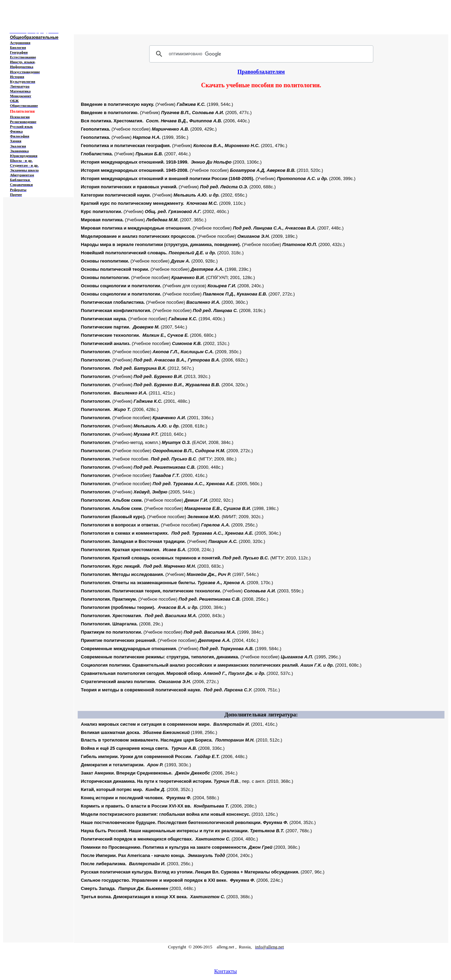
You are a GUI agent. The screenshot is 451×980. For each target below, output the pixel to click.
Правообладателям (261, 72)
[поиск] (260, 54)
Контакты (225, 971)
